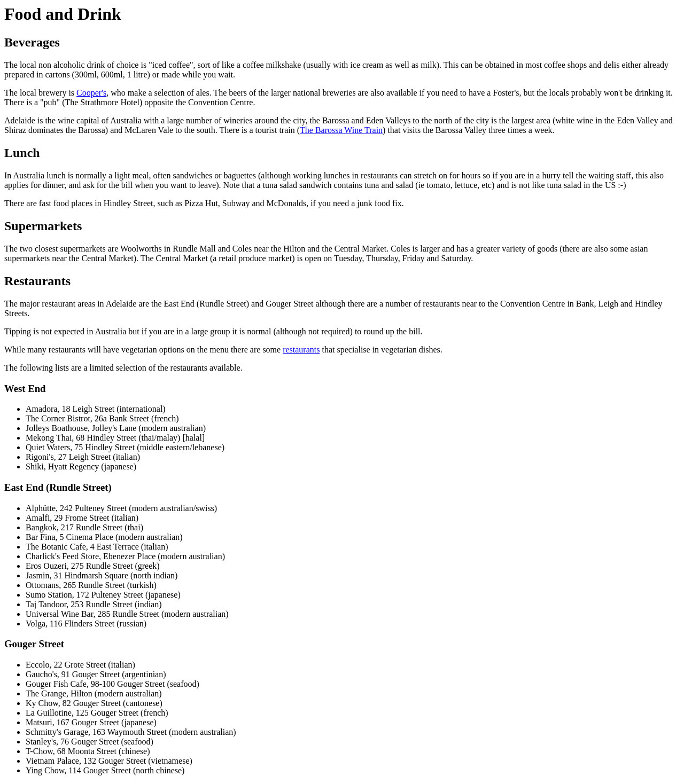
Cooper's (91, 93)
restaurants (301, 350)
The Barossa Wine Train (341, 130)
